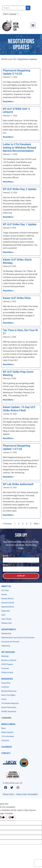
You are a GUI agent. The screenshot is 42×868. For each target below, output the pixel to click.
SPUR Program (7, 664)
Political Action (7, 672)
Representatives (8, 607)
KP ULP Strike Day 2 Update (20, 189)
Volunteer (5, 668)
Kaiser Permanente (9, 707)
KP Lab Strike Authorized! (18, 484)
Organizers (6, 611)
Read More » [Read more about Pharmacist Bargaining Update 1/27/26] (9, 477)
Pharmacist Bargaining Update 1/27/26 (17, 447)
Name (6, 556)
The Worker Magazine (10, 703)
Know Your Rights (8, 695)
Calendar (7, 747)
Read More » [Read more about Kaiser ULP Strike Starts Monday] (9, 291)
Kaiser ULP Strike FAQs (17, 298)
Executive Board (8, 603)
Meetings (5, 656)
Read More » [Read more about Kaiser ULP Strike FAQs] (9, 323)
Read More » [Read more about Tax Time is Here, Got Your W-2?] (9, 364)
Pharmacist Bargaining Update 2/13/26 (17, 72)
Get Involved (8, 652)
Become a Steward (9, 660)
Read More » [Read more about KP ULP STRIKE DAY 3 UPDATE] (9, 137)
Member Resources (9, 691)
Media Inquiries (7, 732)
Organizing (6, 646)
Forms (4, 699)
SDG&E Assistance (9, 711)
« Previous (7, 524)
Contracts (5, 687)
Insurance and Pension (10, 642)
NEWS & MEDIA (8, 724)
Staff (3, 615)
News (4, 728)
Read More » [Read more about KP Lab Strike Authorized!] (9, 515)
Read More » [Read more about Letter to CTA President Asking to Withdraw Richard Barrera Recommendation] (9, 182)
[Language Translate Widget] (10, 14)
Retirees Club (6, 623)
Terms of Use (21, 794)
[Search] (28, 8)
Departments (9, 629)
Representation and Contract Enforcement (18, 638)
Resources (7, 679)
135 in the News (8, 736)
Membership (6, 633)
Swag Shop (6, 683)
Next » (37, 524)
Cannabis (6, 718)
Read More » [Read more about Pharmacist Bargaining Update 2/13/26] (9, 101)
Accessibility (33, 794)
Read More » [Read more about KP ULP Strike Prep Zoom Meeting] (9, 400)
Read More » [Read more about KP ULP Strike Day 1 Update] (9, 252)
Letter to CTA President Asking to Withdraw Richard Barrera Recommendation (20, 148)
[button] (33, 25)
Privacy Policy (8, 794)
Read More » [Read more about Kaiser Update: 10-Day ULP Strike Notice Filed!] (9, 438)
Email (6, 565)
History (4, 595)
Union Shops (6, 619)
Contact (6, 753)
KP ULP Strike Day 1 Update (20, 224)
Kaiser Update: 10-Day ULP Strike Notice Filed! (19, 409)
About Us (6, 586)
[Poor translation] (11, 818)
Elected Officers (7, 599)
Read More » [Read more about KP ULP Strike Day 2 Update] (9, 217)
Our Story (5, 590)
